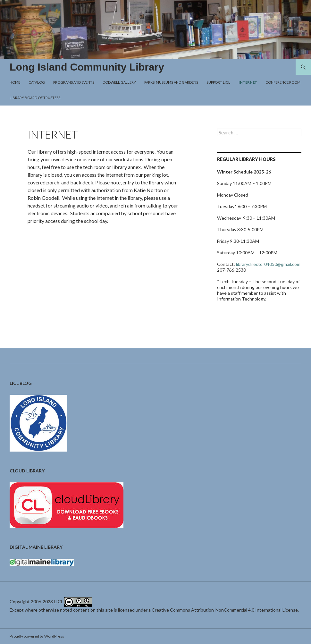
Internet (248, 82)
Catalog (37, 82)
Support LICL (218, 82)
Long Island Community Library (87, 67)
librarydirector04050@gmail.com (268, 264)
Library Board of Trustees (35, 98)
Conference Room (283, 82)
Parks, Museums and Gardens (171, 82)
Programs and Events (74, 82)
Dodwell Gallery (119, 82)
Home (15, 82)
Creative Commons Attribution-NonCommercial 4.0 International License (225, 610)
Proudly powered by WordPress (37, 636)
